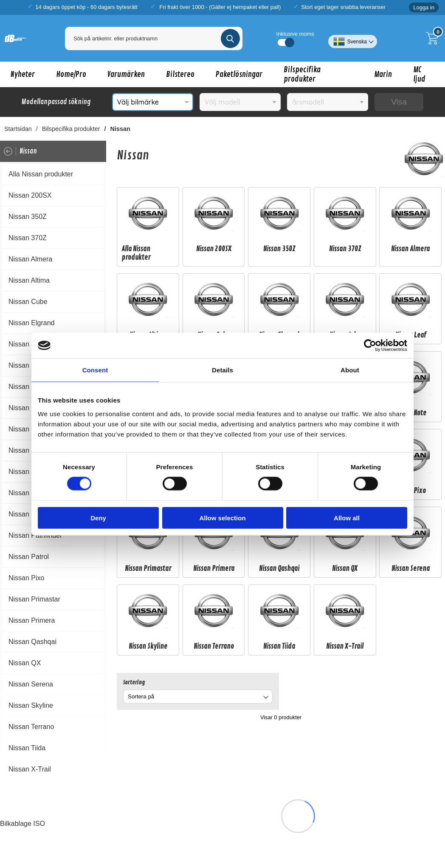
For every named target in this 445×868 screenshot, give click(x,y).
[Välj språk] (353, 38)
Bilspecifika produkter (302, 74)
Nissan (120, 129)
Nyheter (23, 74)
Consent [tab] (95, 370)
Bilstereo (180, 74)
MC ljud (419, 74)
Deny (98, 518)
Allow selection (222, 518)
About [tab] (350, 370)
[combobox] (198, 696)
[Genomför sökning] (230, 38)
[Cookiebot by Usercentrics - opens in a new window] (370, 346)
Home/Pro (71, 74)
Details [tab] (222, 370)
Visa (399, 102)
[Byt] (265, 698)
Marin (383, 74)
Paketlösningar (239, 74)
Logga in (424, 7)
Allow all (347, 518)
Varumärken (126, 74)
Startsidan (18, 129)
